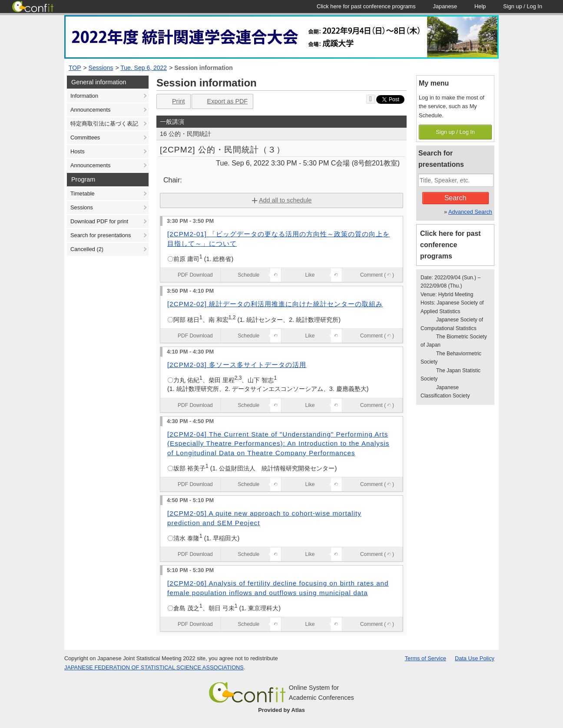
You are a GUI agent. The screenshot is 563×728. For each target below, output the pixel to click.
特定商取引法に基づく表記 (104, 124)
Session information (204, 68)
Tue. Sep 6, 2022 (144, 68)
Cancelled (87, 249)
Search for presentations (101, 235)
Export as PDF (222, 101)
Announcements (90, 110)
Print (173, 101)
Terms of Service (426, 658)
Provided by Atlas (281, 710)
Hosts (78, 151)
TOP (75, 68)
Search (455, 198)
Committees (85, 137)
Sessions (101, 68)
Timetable (83, 194)
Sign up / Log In (455, 132)
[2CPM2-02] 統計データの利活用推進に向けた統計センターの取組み (275, 304)
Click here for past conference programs (450, 245)
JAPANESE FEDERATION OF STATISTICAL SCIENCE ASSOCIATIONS (154, 667)
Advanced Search (470, 212)
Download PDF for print (99, 221)
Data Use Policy (475, 658)
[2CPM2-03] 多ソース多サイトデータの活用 (237, 365)
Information (84, 96)
